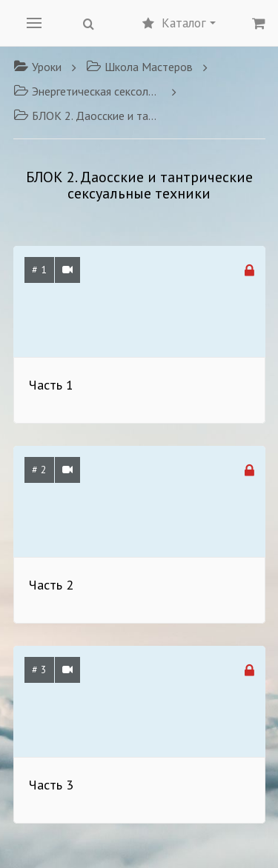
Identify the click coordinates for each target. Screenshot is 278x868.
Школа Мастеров (139, 67)
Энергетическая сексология (87, 91)
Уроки (37, 67)
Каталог (179, 23)
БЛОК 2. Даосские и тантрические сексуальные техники (87, 116)
